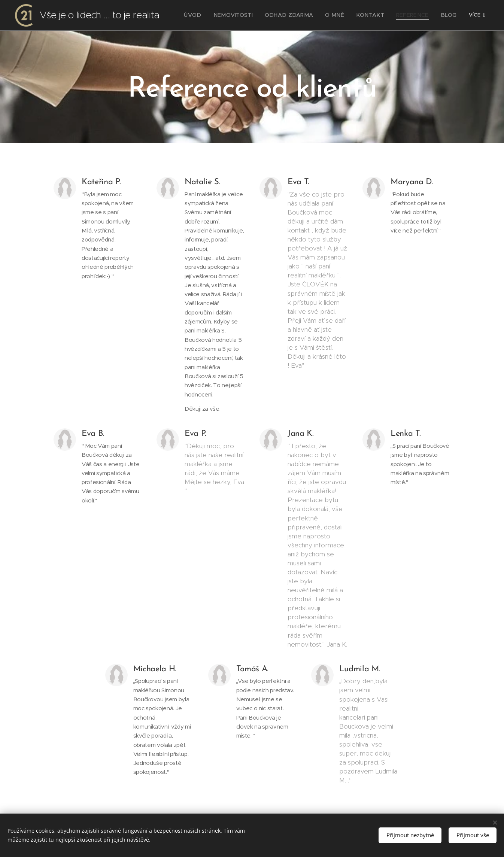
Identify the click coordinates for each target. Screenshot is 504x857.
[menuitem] (215, 15)
